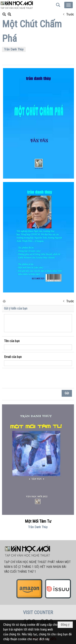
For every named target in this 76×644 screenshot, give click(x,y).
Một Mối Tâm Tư (38, 521)
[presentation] (35, 378)
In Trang (4, 301)
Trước (70, 14)
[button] (69, 5)
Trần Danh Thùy (14, 49)
